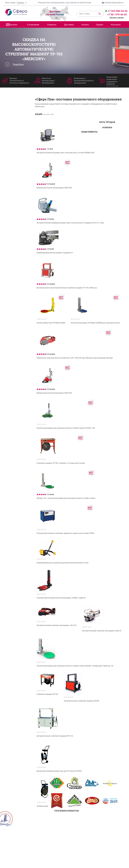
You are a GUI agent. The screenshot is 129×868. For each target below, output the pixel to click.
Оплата (85, 25)
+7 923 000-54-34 (117, 11)
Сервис (100, 25)
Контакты (116, 25)
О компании (33, 25)
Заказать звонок (117, 18)
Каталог (12, 25)
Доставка (69, 25)
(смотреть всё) (48, 114)
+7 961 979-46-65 (117, 15)
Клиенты (52, 25)
